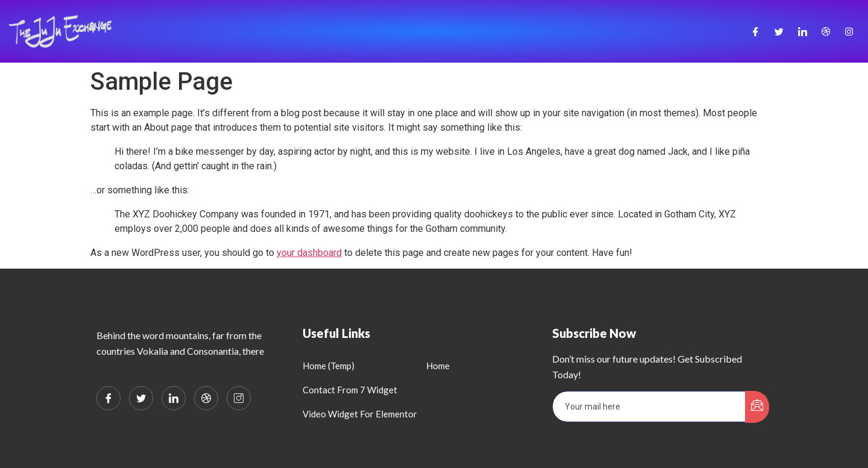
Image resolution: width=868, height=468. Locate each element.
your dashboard (309, 253)
